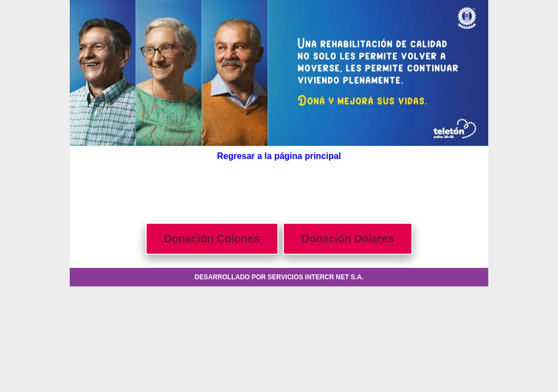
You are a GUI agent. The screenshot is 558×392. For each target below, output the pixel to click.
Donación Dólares (348, 238)
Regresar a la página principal (279, 156)
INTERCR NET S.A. (334, 277)
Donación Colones (212, 238)
